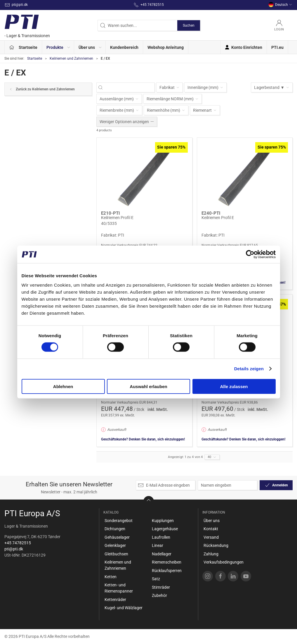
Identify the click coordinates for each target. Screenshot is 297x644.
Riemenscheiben (167, 562)
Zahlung (211, 554)
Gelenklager (115, 545)
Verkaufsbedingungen (224, 562)
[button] (58, 47)
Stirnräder (161, 587)
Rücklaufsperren (167, 571)
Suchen (189, 25)
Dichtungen (115, 529)
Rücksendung (216, 545)
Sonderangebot (119, 521)
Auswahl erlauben (148, 386)
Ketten (111, 577)
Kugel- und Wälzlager (124, 608)
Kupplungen (163, 521)
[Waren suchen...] (129, 88)
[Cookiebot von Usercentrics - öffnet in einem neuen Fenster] (250, 254)
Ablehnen (63, 386)
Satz (156, 579)
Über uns (212, 521)
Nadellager (162, 554)
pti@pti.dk (14, 549)
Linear (158, 545)
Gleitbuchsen (116, 554)
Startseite (35, 58)
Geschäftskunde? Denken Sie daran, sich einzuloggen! (143, 439)
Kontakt (211, 529)
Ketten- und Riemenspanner (119, 588)
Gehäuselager (117, 537)
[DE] (27, 25)
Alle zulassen (234, 386)
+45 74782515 (18, 543)
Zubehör (159, 595)
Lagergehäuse (165, 529)
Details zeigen (249, 369)
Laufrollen (161, 537)
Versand (211, 537)
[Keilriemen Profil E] (144, 175)
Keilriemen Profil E (117, 218)
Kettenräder (115, 600)
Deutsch (280, 5)
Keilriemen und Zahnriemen (71, 58)
